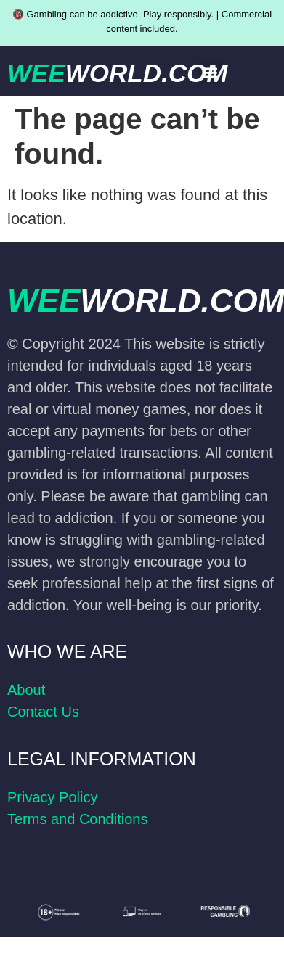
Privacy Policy (52, 797)
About (26, 690)
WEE (117, 73)
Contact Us (43, 712)
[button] (210, 72)
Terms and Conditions (77, 819)
